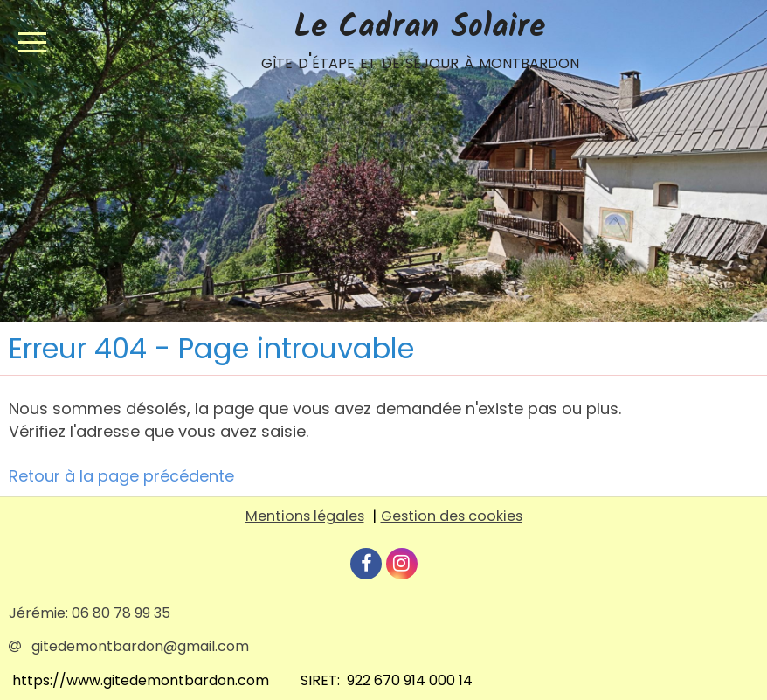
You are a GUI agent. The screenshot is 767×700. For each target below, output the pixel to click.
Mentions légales (305, 516)
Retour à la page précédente (121, 476)
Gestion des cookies (452, 516)
